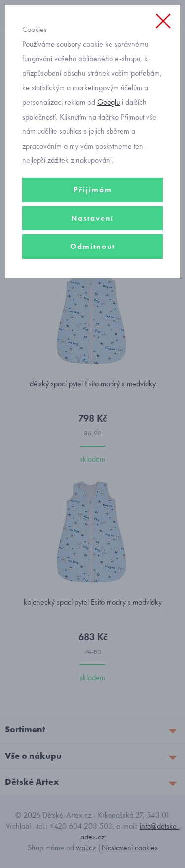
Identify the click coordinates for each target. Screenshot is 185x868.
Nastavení (92, 218)
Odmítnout (93, 246)
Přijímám (93, 190)
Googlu (109, 102)
